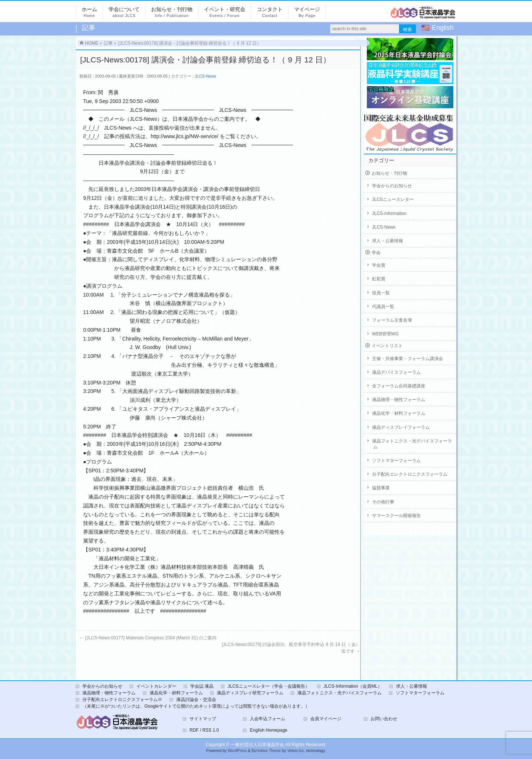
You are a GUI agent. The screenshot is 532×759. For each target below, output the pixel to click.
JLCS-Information (389, 213)
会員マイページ (326, 719)
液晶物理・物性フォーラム (399, 400)
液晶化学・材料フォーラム (399, 413)
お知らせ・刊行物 (389, 173)
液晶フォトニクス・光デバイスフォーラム (412, 444)
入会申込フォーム (267, 719)
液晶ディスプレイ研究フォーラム (250, 693)
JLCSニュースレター (393, 199)
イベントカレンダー (156, 686)
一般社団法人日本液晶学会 (258, 745)
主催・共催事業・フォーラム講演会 (407, 359)
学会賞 (379, 265)
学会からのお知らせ (392, 186)
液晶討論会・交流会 (196, 700)
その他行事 (383, 502)
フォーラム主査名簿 (392, 320)
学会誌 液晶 (202, 686)
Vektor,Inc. (296, 751)
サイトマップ (203, 719)
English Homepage (268, 730)
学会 (376, 253)
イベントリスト (387, 346)
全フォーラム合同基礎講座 (399, 386)
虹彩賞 (379, 279)
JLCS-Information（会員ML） (353, 686)
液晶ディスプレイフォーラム (401, 427)
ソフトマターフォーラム (396, 461)
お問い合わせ (384, 719)
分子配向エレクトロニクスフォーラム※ (122, 700)
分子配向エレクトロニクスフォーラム (410, 474)
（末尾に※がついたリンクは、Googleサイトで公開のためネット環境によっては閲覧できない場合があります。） (196, 706)
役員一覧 (381, 293)
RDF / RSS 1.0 (204, 730)
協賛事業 (381, 488)
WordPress (237, 751)
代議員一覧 (383, 307)
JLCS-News (205, 76)
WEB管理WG (385, 334)
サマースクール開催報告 (396, 516)
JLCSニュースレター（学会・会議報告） (268, 686)
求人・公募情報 (388, 241)
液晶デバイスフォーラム (396, 372)
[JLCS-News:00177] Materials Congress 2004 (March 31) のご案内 (148, 638)
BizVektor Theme (266, 751)
